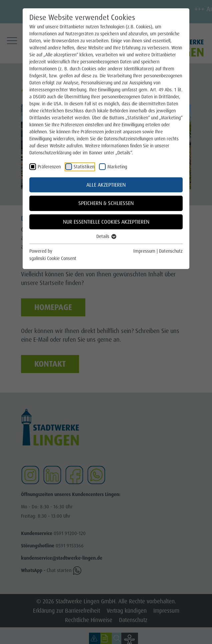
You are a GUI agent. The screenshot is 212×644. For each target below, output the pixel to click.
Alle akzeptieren (106, 185)
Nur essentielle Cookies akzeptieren (106, 222)
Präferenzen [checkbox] (49, 167)
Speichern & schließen (106, 203)
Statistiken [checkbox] (84, 167)
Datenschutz (171, 251)
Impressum (144, 251)
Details (106, 236)
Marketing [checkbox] (117, 167)
